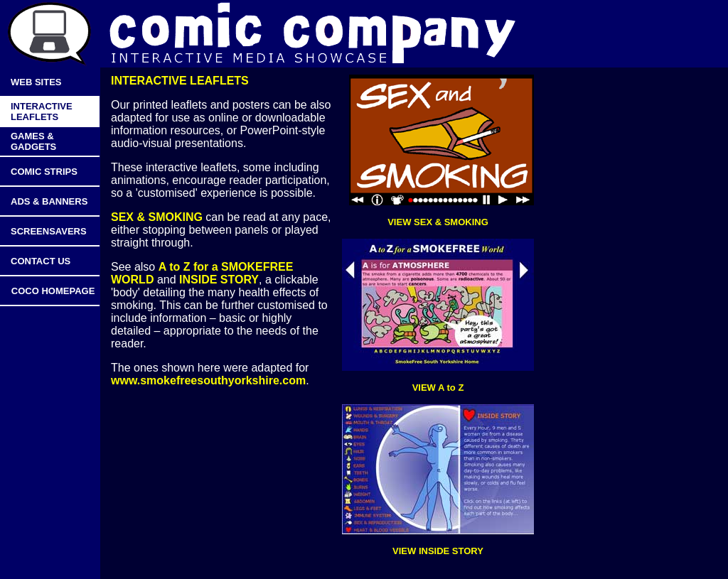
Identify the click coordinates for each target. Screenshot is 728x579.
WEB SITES (36, 82)
